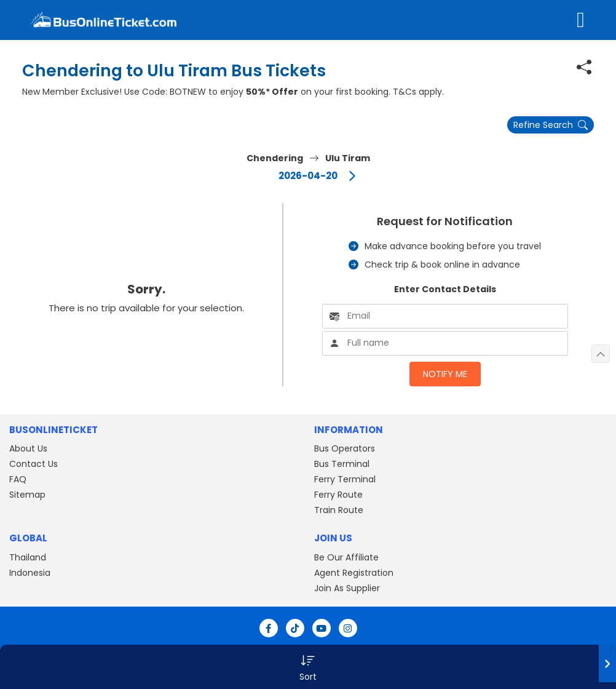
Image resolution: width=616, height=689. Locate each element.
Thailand (28, 557)
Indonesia (30, 573)
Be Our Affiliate (346, 557)
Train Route (339, 510)
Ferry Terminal (345, 479)
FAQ (18, 479)
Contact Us (34, 464)
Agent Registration (354, 573)
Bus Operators (345, 448)
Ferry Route (338, 495)
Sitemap (27, 495)
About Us (28, 448)
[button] (308, 667)
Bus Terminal (342, 464)
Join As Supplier (347, 588)
